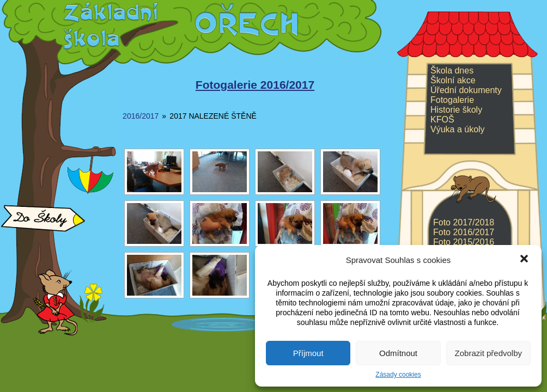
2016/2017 (141, 116)
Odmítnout (398, 353)
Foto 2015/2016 (464, 242)
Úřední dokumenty (466, 90)
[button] (524, 260)
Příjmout (308, 353)
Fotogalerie (452, 100)
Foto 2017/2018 (464, 222)
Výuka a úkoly (458, 129)
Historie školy (456, 110)
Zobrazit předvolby (488, 353)
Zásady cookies (398, 375)
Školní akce (453, 80)
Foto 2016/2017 (464, 232)
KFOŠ (442, 120)
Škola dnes (452, 71)
